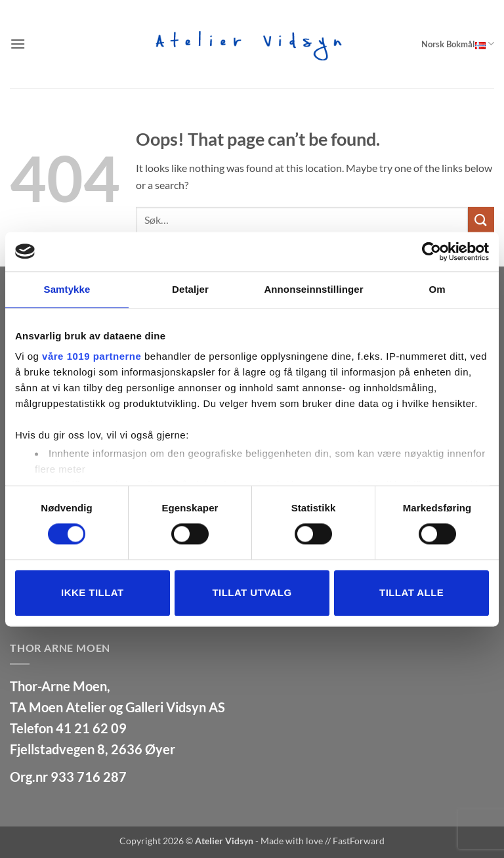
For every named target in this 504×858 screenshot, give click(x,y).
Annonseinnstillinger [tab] (313, 289)
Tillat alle (411, 592)
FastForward (359, 841)
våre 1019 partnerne (92, 356)
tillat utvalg (252, 592)
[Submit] (481, 220)
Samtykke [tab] (67, 289)
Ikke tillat (93, 592)
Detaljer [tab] (190, 289)
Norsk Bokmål (458, 44)
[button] (18, 44)
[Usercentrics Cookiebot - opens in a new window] (431, 251)
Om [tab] (437, 289)
